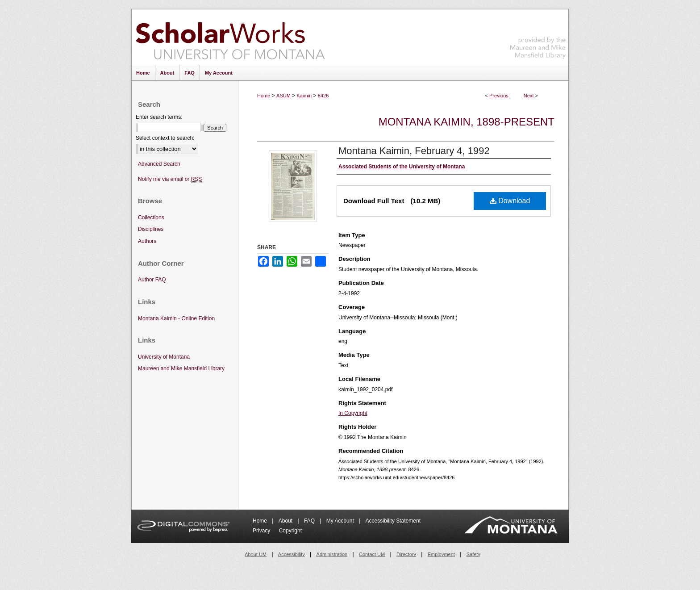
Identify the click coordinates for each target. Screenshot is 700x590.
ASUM (283, 96)
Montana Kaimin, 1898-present (467, 122)
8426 (323, 96)
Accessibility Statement (393, 521)
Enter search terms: (159, 117)
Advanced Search (159, 164)
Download (510, 201)
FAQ (310, 521)
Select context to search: (165, 138)
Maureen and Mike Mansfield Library (538, 36)
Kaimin (304, 96)
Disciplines (151, 229)
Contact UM (372, 554)
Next (529, 96)
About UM (256, 554)
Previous (499, 96)
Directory (406, 554)
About (286, 521)
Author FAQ (152, 280)
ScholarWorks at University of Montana (230, 37)
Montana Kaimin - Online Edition (176, 318)
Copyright (290, 531)
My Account (341, 521)
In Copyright (353, 413)
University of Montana (164, 357)
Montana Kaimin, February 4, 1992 (414, 151)
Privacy (262, 531)
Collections (151, 218)
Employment (441, 554)
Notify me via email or (170, 179)
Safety (473, 554)
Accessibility (292, 554)
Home (264, 96)
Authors (147, 241)
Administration (332, 554)
